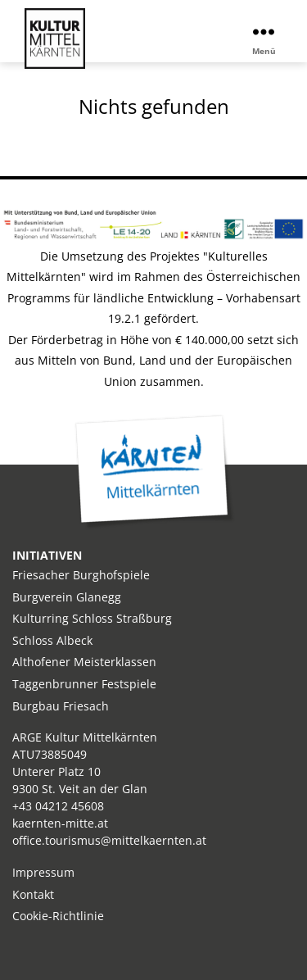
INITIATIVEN (47, 555)
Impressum (43, 872)
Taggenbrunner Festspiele (84, 684)
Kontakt (33, 894)
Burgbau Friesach (61, 706)
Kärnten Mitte (154, 472)
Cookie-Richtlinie (58, 916)
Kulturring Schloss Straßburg (92, 618)
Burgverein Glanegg (67, 597)
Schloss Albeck (52, 640)
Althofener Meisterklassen (84, 662)
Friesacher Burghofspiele (81, 575)
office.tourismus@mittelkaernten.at (109, 840)
